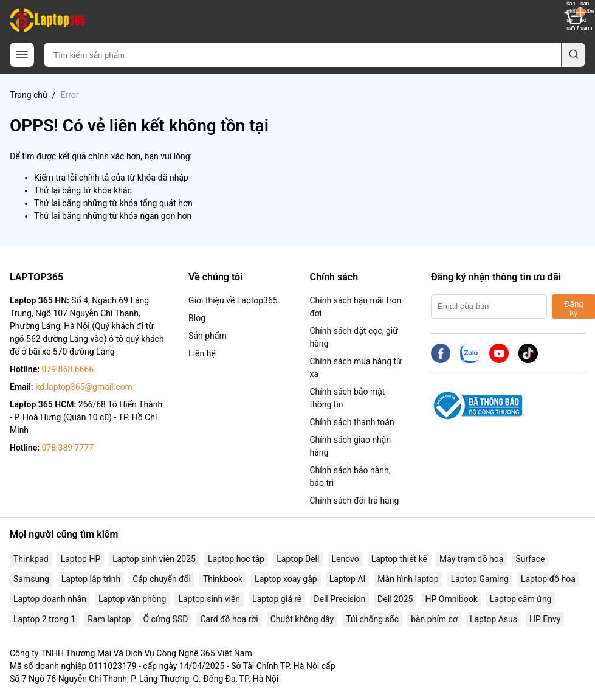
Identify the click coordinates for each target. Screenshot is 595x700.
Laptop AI (348, 579)
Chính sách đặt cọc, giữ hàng (353, 337)
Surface (530, 559)
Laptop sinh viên (209, 599)
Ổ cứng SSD (165, 619)
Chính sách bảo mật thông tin (347, 398)
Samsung (31, 579)
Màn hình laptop (408, 579)
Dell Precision (339, 599)
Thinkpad (31, 559)
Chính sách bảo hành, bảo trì (350, 476)
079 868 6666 (67, 369)
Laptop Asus (494, 619)
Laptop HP (81, 559)
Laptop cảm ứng (521, 599)
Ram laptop (109, 619)
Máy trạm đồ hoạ (471, 559)
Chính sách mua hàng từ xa (355, 368)
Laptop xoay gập (286, 579)
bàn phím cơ (434, 619)
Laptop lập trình (91, 579)
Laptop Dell (298, 559)
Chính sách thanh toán (352, 422)
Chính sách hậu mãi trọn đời (355, 307)
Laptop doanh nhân (50, 599)
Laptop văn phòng (132, 599)
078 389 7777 (67, 448)
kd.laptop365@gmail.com (84, 387)
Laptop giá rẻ (277, 599)
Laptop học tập (236, 559)
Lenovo (345, 559)
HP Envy (545, 619)
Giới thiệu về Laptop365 (233, 300)
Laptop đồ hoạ (548, 579)
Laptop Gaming (480, 579)
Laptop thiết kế (399, 559)
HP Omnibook (451, 599)
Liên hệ (202, 353)
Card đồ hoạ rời (229, 619)
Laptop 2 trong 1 (44, 619)
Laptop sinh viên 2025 (154, 559)
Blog (197, 318)
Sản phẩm (208, 336)
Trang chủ (29, 95)
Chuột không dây (302, 619)
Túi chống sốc (372, 619)
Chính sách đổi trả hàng (354, 501)
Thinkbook (223, 579)
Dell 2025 (395, 599)
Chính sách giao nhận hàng (350, 446)
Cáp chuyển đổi (162, 579)
